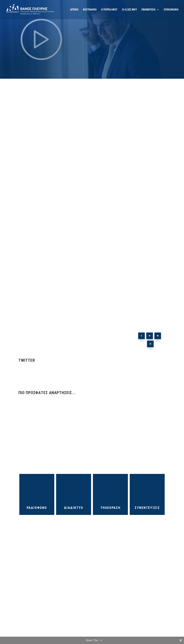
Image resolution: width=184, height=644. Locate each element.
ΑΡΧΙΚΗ (74, 10)
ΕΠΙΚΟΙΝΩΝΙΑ (171, 10)
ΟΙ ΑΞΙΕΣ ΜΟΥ (129, 10)
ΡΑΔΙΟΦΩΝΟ (37, 508)
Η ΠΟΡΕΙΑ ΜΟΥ (109, 10)
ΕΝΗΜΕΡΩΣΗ (148, 10)
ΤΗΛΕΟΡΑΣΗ (110, 508)
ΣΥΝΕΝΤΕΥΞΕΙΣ (147, 508)
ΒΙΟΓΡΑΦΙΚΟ (90, 10)
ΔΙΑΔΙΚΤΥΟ (74, 508)
